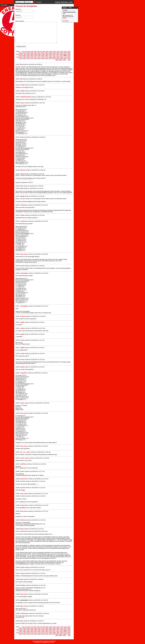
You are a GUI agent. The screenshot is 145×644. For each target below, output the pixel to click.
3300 (29, 54)
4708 (25, 57)
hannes (22, 103)
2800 (65, 53)
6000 (43, 59)
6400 (57, 59)
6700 (69, 59)
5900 (39, 59)
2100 (39, 53)
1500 (69, 51)
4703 (61, 56)
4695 (32, 56)
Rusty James (24, 254)
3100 (21, 54)
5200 (65, 57)
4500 (20, 56)
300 (29, 51)
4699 (46, 56)
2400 (50, 53)
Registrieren (65, 2)
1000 (51, 51)
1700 (24, 53)
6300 (54, 59)
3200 (25, 54)
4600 (24, 56)
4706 (17, 57)
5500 (24, 59)
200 (26, 51)
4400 (69, 54)
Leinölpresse (24, 205)
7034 (69, 60)
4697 (39, 56)
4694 (28, 56)
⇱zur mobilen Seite (37, 641)
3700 (43, 54)
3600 (40, 54)
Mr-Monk (23, 316)
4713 (43, 57)
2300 (46, 53)
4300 (65, 54)
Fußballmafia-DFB (25, 97)
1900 (32, 53)
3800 (47, 54)
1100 (54, 51)
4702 (57, 56)
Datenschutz (52, 641)
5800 (35, 59)
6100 (46, 59)
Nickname (18, 9)
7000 (64, 60)
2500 (54, 53)
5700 (32, 59)
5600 (28, 59)
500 (35, 51)
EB (21, 65)
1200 (58, 51)
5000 (58, 57)
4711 (36, 57)
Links (71, 2)
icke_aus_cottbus (25, 452)
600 (38, 51)
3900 (51, 54)
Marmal (65, 18)
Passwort (18, 15)
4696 (35, 56)
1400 (65, 51)
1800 (28, 53)
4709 (29, 57)
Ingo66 (22, 91)
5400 (20, 59)
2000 (35, 53)
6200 (50, 59)
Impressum (46, 641)
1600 (20, 53)
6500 (61, 59)
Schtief (22, 85)
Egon (22, 579)
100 (23, 51)
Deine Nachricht (20, 21)
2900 (69, 53)
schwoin (23, 328)
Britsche (23, 137)
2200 (43, 53)
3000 (17, 54)
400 (32, 51)
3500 (36, 54)
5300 (69, 57)
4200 (62, 54)
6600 (65, 59)
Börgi (22, 529)
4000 (54, 54)
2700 (61, 53)
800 (44, 51)
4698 (43, 56)
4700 (50, 56)
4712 (40, 57)
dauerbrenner (24, 479)
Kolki (22, 186)
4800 (51, 57)
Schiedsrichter (24, 614)
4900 (54, 57)
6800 (57, 60)
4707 (21, 57)
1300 (62, 51)
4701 (54, 56)
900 (47, 51)
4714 (47, 57)
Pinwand (58, 2)
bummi (22, 266)
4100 (58, 54)
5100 (62, 57)
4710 (32, 57)
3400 (32, 54)
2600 (57, 53)
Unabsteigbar (24, 273)
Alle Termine (66, 21)
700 (41, 51)
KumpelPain (24, 373)
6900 (60, 60)
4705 (69, 56)
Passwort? (39, 2)
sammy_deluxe (25, 403)
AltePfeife (23, 464)
